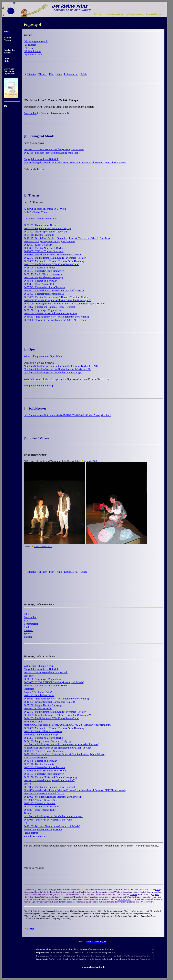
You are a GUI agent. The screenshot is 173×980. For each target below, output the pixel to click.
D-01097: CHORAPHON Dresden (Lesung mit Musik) (54, 149)
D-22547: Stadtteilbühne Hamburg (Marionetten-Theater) (55, 258)
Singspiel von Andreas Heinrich (41, 159)
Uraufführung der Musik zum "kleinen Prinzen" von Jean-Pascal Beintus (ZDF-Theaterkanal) (75, 162)
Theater (43, 74)
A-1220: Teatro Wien (35, 212)
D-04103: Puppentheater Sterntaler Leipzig (47, 228)
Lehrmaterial (71, 74)
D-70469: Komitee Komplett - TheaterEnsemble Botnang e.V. (58, 300)
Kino (59, 74)
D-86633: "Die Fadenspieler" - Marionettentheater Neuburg (56, 317)
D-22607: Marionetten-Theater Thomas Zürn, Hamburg (54, 261)
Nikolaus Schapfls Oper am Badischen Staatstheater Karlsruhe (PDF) (62, 366)
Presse (80, 290)
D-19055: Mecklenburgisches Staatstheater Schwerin (53, 254)
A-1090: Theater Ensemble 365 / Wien (45, 209)
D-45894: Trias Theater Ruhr (40, 284)
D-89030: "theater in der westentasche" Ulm (48, 320)
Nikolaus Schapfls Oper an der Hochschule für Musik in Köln (58, 369)
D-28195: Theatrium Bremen (40, 268)
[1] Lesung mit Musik (36, 41)
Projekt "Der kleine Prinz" (83, 238)
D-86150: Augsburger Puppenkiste (43, 310)
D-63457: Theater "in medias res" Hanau (46, 297)
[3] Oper (29, 48)
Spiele (84, 74)
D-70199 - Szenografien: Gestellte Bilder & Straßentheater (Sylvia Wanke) (65, 304)
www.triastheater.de (43, 546)
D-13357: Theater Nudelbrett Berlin (43, 248)
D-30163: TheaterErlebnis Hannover (44, 271)
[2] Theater (30, 45)
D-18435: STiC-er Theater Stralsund (44, 251)
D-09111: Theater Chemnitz (39, 235)
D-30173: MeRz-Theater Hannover (43, 274)
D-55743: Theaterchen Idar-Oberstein (44, 287)
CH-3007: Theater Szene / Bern (41, 218)
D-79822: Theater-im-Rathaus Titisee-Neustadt (49, 307)
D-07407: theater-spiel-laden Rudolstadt (46, 232)
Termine (83, 320)
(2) (74, 320)
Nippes (156, 894)
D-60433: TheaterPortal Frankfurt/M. (44, 294)
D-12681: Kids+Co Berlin (38, 245)
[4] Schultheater (33, 51)
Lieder (41, 169)
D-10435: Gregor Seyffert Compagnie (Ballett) (49, 241)
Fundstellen (30, 113)
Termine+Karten (79, 297)
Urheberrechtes (124, 899)
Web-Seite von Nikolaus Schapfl (42, 379)
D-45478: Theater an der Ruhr (40, 281)
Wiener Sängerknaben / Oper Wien (43, 356)
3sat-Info (105, 238)
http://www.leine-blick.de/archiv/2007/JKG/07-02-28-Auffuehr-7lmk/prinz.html (68, 415)
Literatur (32, 74)
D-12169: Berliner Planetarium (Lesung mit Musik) (52, 153)
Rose (157, 889)
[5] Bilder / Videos (34, 54)
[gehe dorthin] (90, 461)
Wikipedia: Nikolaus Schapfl (40, 386)
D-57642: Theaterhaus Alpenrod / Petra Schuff (49, 290)
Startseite (62, 238)
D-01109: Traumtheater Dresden (42, 225)
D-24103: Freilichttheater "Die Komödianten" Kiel (52, 264)
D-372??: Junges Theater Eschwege (43, 277)
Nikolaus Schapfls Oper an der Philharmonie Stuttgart (53, 372)
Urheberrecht (147, 902)
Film (52, 74)
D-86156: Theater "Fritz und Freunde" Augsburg (50, 313)
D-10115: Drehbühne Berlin (39, 238)
